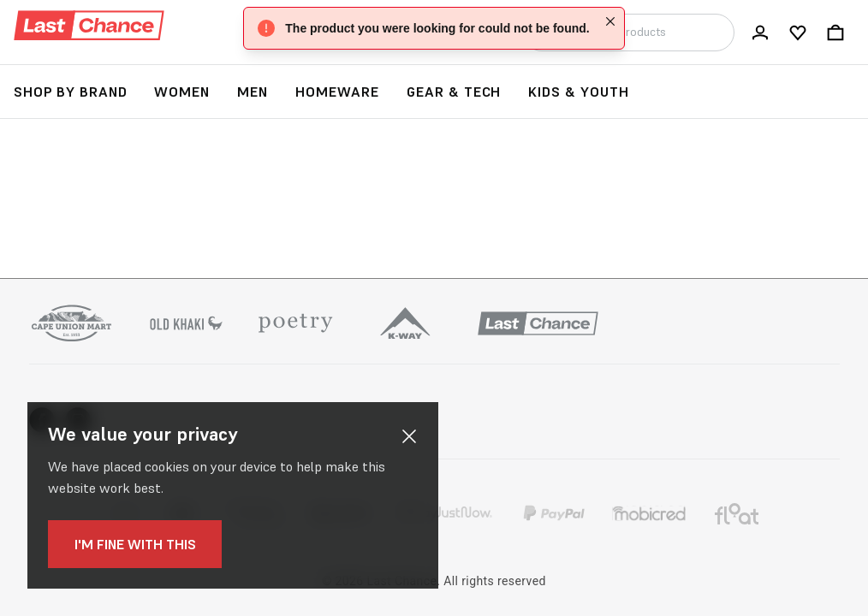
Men (253, 92)
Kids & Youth (579, 92)
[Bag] (835, 33)
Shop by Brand (70, 92)
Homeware (337, 92)
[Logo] (89, 26)
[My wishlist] (798, 33)
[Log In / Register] (760, 33)
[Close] (610, 21)
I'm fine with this (128, 544)
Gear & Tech (454, 92)
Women (182, 92)
